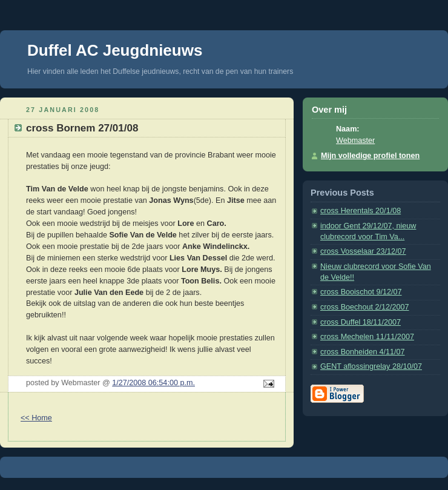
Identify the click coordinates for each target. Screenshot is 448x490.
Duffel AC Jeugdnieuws (115, 50)
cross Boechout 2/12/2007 (365, 307)
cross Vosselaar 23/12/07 (363, 251)
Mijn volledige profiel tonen (370, 156)
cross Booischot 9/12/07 (361, 292)
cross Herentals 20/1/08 (361, 211)
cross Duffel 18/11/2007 (361, 322)
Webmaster (355, 141)
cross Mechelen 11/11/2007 (367, 337)
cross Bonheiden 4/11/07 (363, 352)
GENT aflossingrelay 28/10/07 (371, 366)
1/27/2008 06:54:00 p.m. (153, 383)
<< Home (36, 418)
